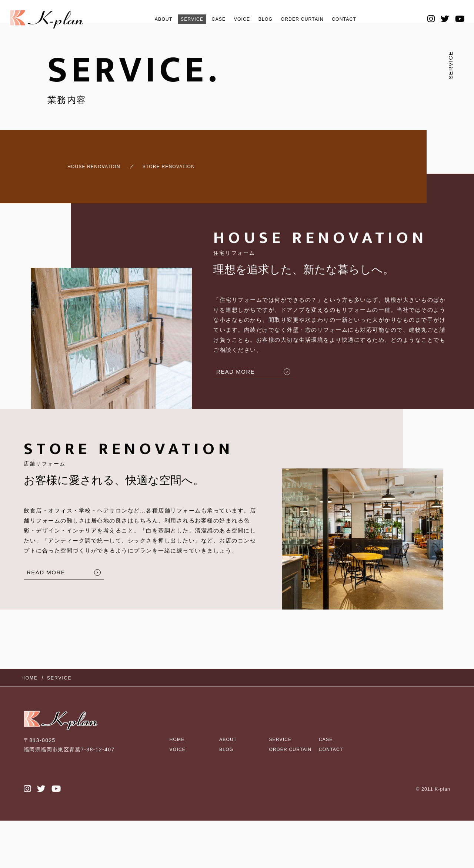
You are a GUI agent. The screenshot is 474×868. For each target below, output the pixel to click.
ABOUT (147, 19)
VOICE (239, 19)
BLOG (266, 19)
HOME (178, 722)
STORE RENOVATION (177, 163)
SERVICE (181, 19)
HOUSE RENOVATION (83, 163)
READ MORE (236, 365)
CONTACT (360, 19)
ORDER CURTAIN (309, 19)
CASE (212, 19)
